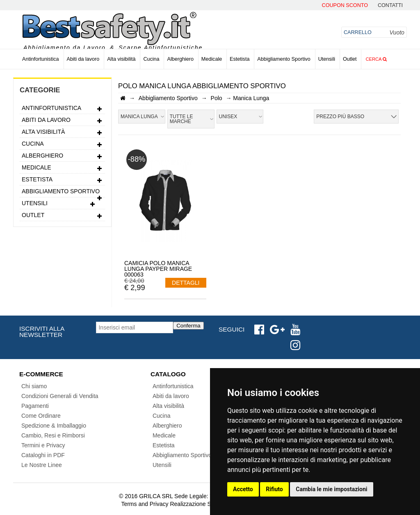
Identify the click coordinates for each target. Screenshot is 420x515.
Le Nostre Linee (42, 465)
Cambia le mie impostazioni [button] (331, 489)
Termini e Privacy (43, 445)
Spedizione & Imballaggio (54, 426)
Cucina (151, 59)
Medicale (212, 59)
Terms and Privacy (145, 504)
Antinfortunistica (41, 59)
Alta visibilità (121, 59)
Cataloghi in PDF (43, 455)
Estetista (240, 59)
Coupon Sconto (345, 6)
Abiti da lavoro (83, 59)
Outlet (350, 59)
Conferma (188, 326)
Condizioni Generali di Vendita (60, 396)
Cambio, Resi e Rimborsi (53, 435)
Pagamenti (35, 406)
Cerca (376, 59)
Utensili (327, 59)
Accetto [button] (243, 489)
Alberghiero (180, 59)
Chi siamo (34, 386)
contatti (390, 6)
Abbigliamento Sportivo (284, 59)
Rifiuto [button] (274, 489)
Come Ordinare (41, 416)
